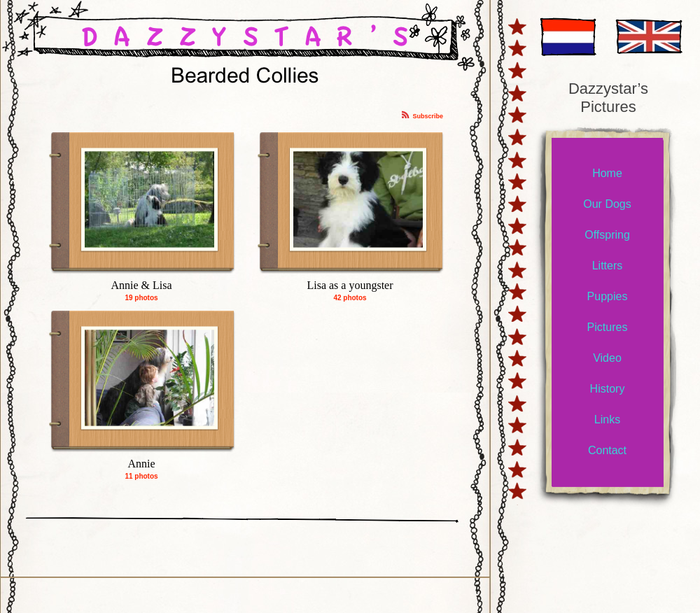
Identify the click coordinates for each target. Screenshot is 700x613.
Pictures (608, 327)
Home (607, 173)
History (608, 389)
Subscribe (428, 116)
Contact (607, 450)
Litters (608, 266)
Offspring (607, 235)
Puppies (608, 296)
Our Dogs (607, 204)
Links (607, 420)
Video (607, 358)
